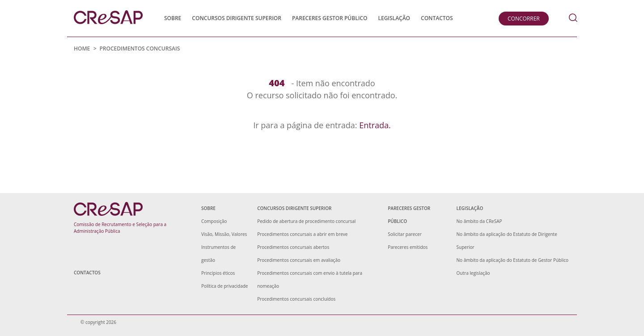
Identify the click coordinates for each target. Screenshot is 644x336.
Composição (214, 221)
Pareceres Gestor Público (330, 18)
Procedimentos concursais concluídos (296, 299)
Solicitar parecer (405, 234)
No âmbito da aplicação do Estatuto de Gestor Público (513, 260)
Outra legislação (473, 273)
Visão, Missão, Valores (224, 234)
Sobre (173, 18)
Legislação (394, 18)
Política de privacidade (225, 286)
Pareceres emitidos (408, 247)
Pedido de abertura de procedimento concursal (306, 221)
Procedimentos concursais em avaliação (299, 260)
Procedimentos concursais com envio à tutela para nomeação (310, 279)
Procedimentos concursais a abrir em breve (302, 234)
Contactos (437, 18)
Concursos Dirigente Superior (237, 18)
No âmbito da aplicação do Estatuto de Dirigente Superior (507, 241)
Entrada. (375, 125)
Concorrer (524, 19)
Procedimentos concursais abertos (293, 247)
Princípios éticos (218, 273)
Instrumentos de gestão (218, 254)
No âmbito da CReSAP (479, 221)
